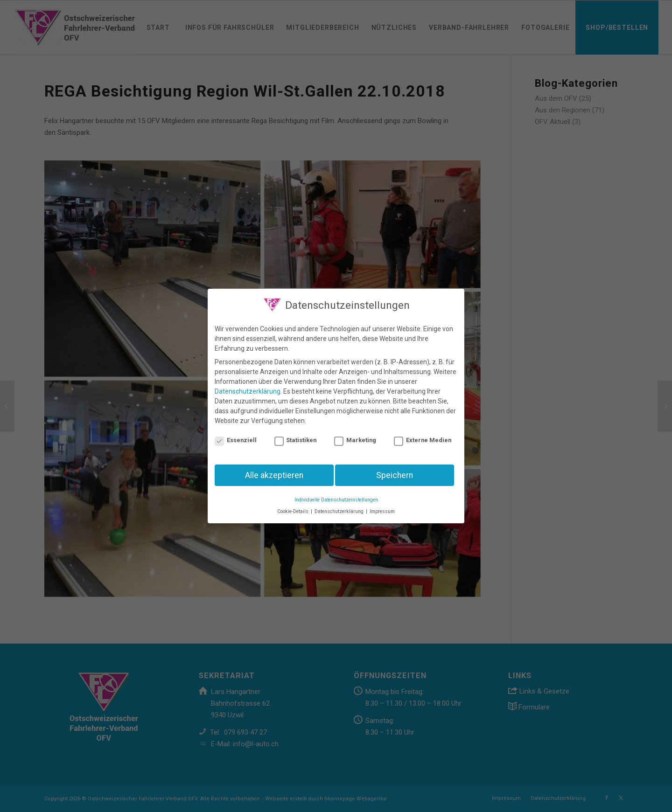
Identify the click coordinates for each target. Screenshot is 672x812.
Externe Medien (423, 440)
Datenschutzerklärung (248, 391)
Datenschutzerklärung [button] (340, 511)
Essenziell (236, 440)
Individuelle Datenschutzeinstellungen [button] (336, 500)
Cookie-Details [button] (294, 511)
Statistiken (296, 440)
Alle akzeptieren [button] (274, 475)
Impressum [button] (382, 511)
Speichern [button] (395, 475)
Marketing (355, 440)
